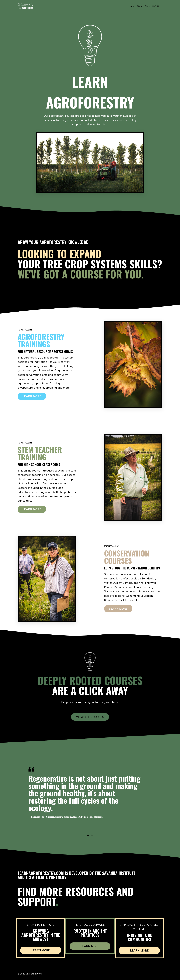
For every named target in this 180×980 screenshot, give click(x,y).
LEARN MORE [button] (32, 397)
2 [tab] (92, 837)
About (140, 6)
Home (131, 6)
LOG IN (155, 6)
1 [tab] (88, 837)
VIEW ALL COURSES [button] (90, 717)
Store (147, 6)
